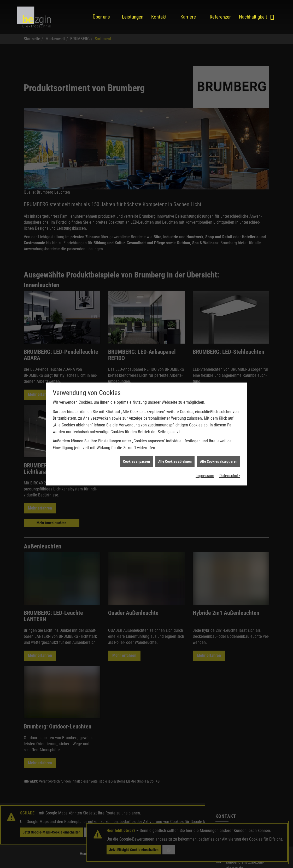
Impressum (205, 467)
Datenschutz (230, 467)
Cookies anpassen (136, 453)
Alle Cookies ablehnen (175, 453)
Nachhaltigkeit (249, 17)
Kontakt (159, 17)
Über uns (101, 17)
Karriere (188, 17)
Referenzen (220, 17)
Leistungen (132, 17)
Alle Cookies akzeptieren (219, 453)
